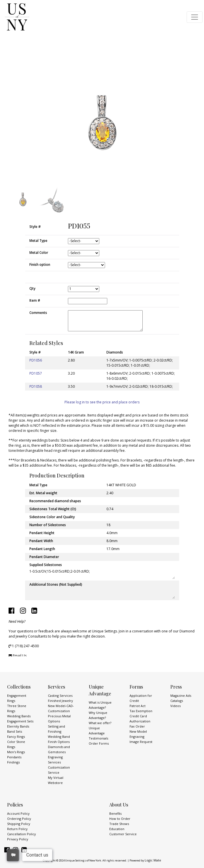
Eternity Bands (18, 726)
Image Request (141, 742)
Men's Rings (16, 752)
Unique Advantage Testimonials (98, 733)
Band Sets (15, 731)
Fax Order (137, 726)
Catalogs (177, 701)
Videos (175, 706)
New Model (138, 731)
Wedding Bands (19, 716)
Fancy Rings (16, 737)
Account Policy (18, 813)
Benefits (115, 813)
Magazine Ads (181, 696)
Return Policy (17, 829)
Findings (13, 762)
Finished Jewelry (60, 701)
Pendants (14, 757)
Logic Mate (153, 860)
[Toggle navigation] (195, 17)
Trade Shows (119, 824)
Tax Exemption (141, 711)
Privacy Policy (18, 839)
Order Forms (99, 743)
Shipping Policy (19, 824)
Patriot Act (138, 706)
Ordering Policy (19, 819)
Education (117, 829)
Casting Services (60, 696)
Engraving (137, 737)
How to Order (120, 819)
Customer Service (123, 834)
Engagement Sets (20, 721)
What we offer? (100, 723)
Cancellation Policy (22, 834)
